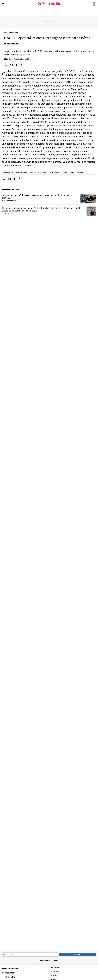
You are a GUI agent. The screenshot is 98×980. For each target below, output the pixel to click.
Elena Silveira (8, 214)
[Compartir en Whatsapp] (6, 65)
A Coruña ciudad (21, 172)
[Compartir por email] (11, 65)
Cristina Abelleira (12, 44)
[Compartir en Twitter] (22, 65)
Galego (55, 960)
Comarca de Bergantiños (38, 172)
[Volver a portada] (49, 4)
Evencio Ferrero (55, 172)
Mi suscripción (8, 973)
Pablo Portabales (9, 201)
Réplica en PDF (9, 977)
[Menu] (4, 4)
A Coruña (55, 971)
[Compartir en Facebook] (17, 65)
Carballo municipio (76, 172)
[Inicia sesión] (94, 3)
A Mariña (55, 976)
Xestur (65, 172)
